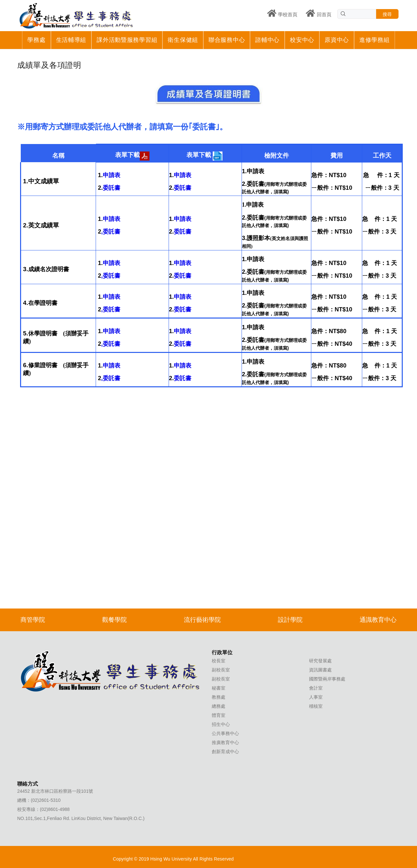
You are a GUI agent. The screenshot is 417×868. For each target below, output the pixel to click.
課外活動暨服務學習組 (127, 40)
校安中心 (302, 40)
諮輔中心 (267, 40)
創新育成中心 (225, 752)
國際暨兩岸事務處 (327, 679)
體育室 (219, 715)
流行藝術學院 (202, 620)
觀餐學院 (114, 620)
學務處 (36, 40)
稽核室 (316, 706)
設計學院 (290, 620)
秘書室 (219, 688)
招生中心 (221, 724)
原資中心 (337, 40)
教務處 (219, 697)
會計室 (316, 688)
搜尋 (387, 14)
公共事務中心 (225, 733)
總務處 (219, 706)
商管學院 (33, 620)
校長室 (219, 661)
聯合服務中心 (227, 40)
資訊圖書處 (320, 670)
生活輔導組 (71, 40)
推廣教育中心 (225, 742)
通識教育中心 (378, 620)
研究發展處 (320, 661)
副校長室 (221, 670)
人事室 (316, 697)
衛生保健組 (183, 40)
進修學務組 (375, 40)
